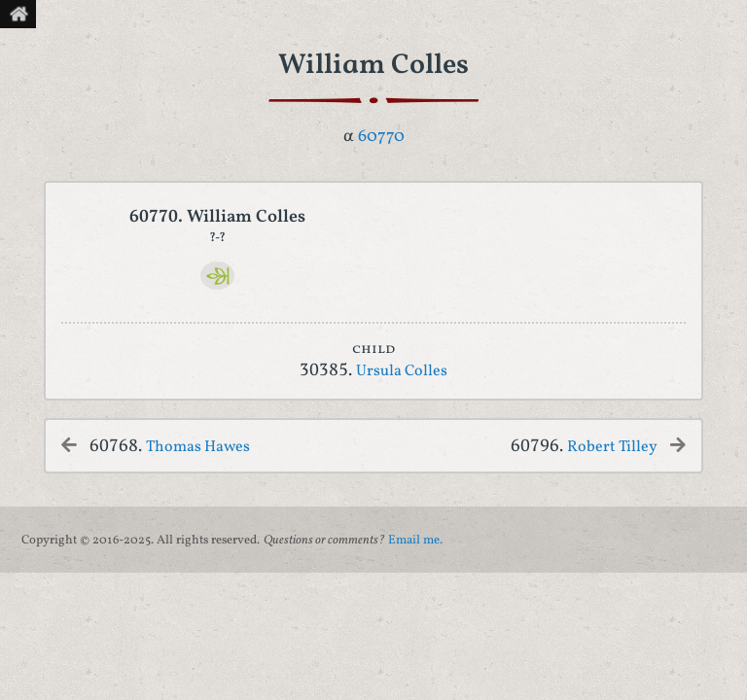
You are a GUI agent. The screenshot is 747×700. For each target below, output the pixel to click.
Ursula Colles (402, 371)
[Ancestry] (217, 276)
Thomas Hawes (198, 447)
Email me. (415, 541)
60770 (381, 137)
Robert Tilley (612, 447)
